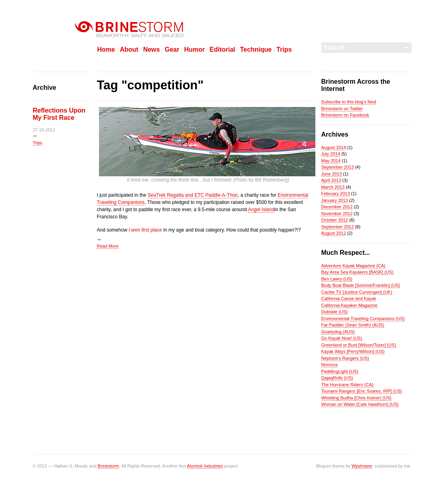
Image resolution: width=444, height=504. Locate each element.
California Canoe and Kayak (349, 298)
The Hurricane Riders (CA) (347, 385)
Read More (108, 246)
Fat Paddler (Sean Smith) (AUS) (353, 325)
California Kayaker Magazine (350, 305)
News (151, 49)
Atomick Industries (205, 466)
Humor (194, 49)
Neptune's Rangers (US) (345, 358)
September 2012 (338, 227)
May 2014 (331, 161)
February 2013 (336, 194)
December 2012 (337, 207)
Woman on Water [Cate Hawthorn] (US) (360, 404)
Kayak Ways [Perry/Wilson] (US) (353, 351)
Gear (172, 49)
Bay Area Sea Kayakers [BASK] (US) (357, 272)
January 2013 (335, 200)
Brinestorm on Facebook (345, 115)
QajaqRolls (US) (337, 378)
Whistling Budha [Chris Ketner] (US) (356, 398)
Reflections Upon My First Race (59, 114)
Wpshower (362, 466)
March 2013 (333, 187)
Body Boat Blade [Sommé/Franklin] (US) (361, 285)
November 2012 (337, 214)
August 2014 (334, 147)
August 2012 (334, 233)
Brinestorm (108, 466)
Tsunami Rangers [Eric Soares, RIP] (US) (362, 391)
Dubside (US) (335, 312)
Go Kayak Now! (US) (342, 338)
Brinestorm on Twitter (342, 109)
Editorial (222, 49)
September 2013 (338, 167)
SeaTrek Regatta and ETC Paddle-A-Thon (193, 195)
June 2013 (332, 174)
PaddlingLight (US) (340, 371)
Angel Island (261, 210)
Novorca (330, 365)
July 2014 (331, 154)
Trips (284, 49)
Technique (256, 49)
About (129, 49)
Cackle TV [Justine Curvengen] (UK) (357, 292)
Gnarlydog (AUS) (338, 332)
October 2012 (335, 220)
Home (106, 49)
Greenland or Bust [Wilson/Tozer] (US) (359, 345)
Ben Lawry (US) (337, 279)
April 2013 (331, 180)
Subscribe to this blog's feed (349, 102)
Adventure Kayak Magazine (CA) (353, 266)
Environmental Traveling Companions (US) (363, 319)
